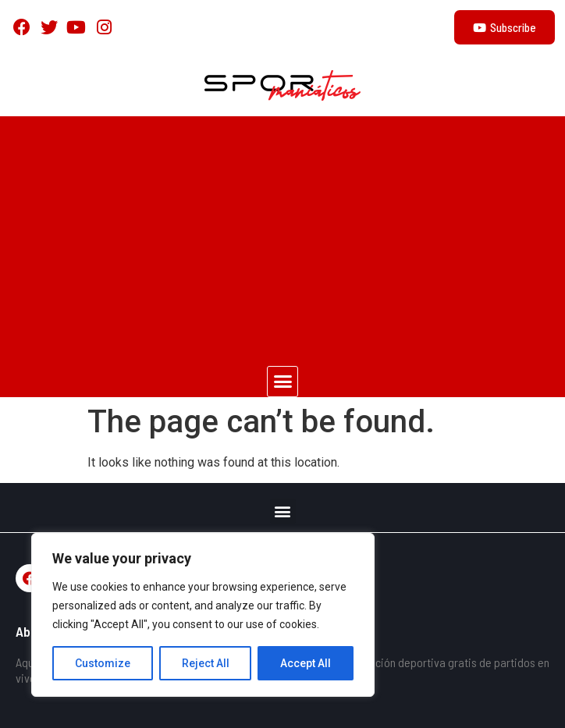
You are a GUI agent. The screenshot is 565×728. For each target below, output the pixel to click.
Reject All (206, 663)
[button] (282, 382)
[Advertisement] (282, 233)
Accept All (306, 663)
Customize (103, 663)
